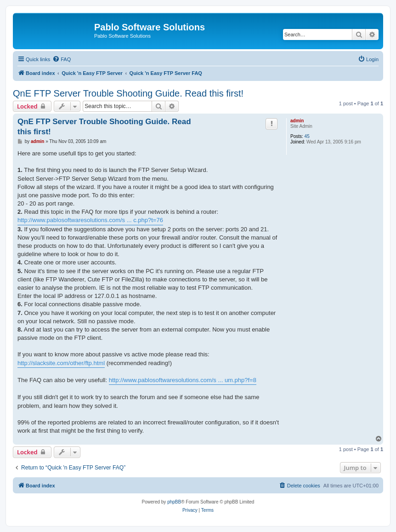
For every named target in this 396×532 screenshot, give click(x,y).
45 (307, 136)
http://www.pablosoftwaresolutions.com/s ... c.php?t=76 (90, 220)
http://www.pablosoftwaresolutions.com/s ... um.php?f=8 (183, 380)
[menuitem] (62, 59)
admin (297, 121)
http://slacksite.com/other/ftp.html (61, 363)
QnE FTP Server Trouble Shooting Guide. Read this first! (128, 93)
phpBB (174, 502)
